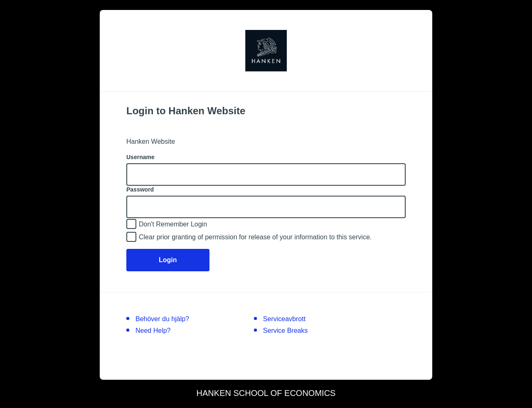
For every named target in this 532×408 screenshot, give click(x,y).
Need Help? (153, 331)
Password (140, 189)
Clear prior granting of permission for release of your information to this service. (255, 237)
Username (140, 157)
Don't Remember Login (173, 224)
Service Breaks (286, 331)
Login (168, 260)
